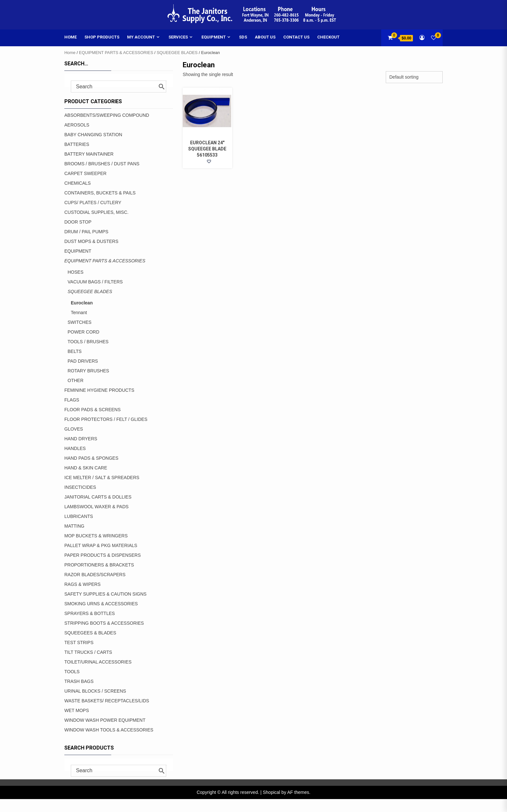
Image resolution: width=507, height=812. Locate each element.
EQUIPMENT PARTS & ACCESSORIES (116, 53)
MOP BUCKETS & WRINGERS (96, 536)
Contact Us (296, 37)
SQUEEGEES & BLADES (90, 633)
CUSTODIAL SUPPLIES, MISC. (96, 212)
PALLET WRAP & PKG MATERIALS (101, 545)
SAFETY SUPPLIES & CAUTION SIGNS (105, 594)
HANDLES (75, 448)
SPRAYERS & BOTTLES (90, 613)
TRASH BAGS (79, 681)
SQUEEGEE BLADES (177, 53)
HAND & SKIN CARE (86, 468)
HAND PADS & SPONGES (91, 458)
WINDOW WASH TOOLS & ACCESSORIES (109, 730)
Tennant (79, 313)
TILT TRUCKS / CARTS (88, 652)
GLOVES (74, 429)
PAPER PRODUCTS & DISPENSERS (102, 555)
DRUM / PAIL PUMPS (86, 232)
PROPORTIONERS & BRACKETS (99, 565)
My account (141, 37)
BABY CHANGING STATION (93, 135)
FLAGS (72, 400)
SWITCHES (80, 322)
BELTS (75, 351)
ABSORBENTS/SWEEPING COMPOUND (107, 115)
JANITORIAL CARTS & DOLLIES (98, 497)
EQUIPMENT (78, 251)
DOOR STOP (78, 222)
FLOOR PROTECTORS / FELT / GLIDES (106, 419)
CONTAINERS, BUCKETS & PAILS (100, 193)
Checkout (328, 37)
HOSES (76, 272)
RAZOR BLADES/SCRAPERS (95, 575)
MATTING (74, 526)
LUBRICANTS (79, 516)
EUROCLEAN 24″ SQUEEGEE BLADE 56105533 (207, 149)
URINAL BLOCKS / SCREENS (95, 691)
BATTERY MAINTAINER (89, 154)
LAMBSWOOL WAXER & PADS (97, 507)
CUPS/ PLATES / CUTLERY (93, 203)
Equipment (214, 37)
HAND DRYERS (81, 439)
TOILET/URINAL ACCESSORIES (98, 662)
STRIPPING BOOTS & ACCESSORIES (104, 623)
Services (178, 37)
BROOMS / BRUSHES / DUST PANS (102, 164)
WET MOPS (77, 710)
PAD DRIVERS (83, 361)
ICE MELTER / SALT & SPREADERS (102, 477)
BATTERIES (77, 144)
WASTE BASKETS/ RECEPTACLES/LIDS (107, 701)
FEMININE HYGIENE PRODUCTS (99, 390)
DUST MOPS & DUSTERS (91, 241)
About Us (265, 37)
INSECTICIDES (80, 487)
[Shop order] (414, 77)
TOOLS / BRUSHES (88, 342)
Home (70, 37)
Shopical (272, 792)
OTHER (76, 380)
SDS (243, 37)
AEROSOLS (77, 125)
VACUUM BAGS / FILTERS (95, 282)
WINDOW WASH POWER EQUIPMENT (105, 720)
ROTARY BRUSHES (88, 371)
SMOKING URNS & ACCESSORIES (101, 604)
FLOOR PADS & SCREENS (92, 410)
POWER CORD (83, 332)
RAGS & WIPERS (82, 584)
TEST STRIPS (79, 642)
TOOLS (72, 672)
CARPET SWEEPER (85, 173)
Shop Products (102, 37)
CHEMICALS (78, 183)
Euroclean (82, 303)
